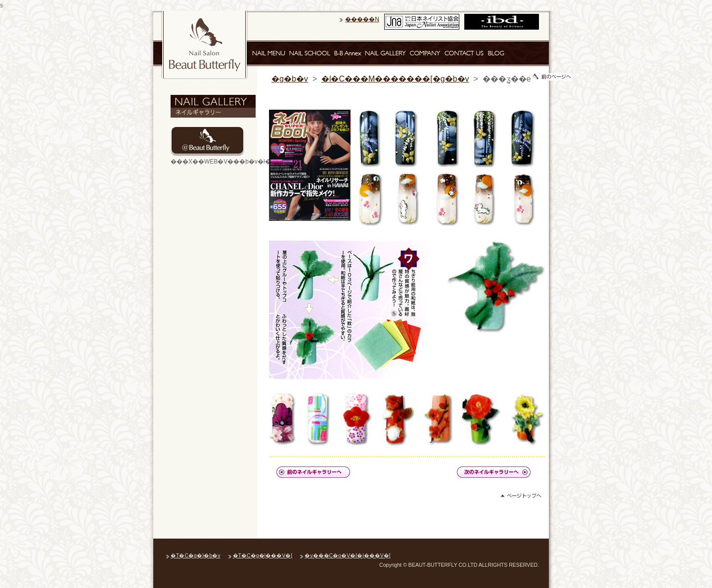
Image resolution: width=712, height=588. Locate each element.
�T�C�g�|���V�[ (263, 555)
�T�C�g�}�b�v (196, 555)
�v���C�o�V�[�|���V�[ (347, 555)
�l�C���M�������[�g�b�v (395, 79)
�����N (362, 19)
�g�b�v (290, 79)
